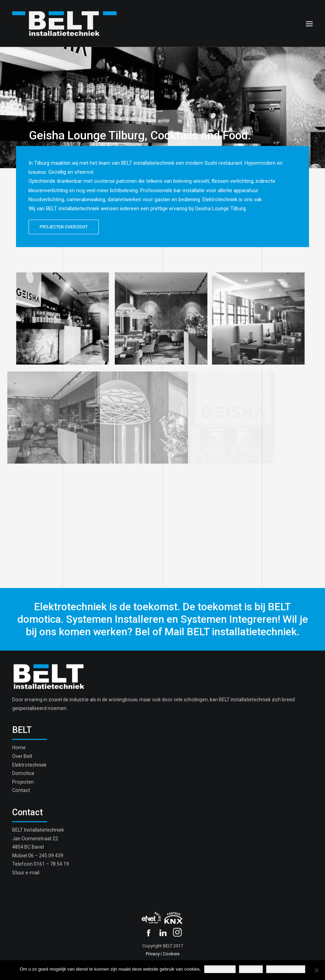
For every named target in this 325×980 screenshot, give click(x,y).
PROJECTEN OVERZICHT (64, 227)
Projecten (23, 782)
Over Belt (22, 756)
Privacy (153, 954)
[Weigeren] (316, 970)
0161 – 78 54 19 (51, 864)
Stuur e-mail (26, 873)
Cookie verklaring (286, 969)
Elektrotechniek (29, 765)
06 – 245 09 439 (46, 856)
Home (19, 748)
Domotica (23, 773)
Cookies (171, 954)
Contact (21, 790)
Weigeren (251, 969)
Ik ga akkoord (220, 969)
